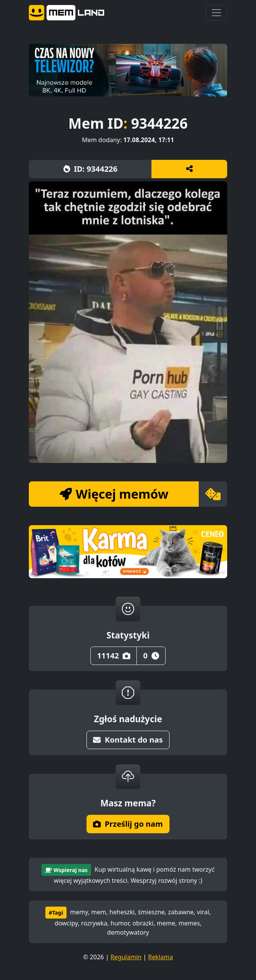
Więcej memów (114, 494)
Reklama (160, 957)
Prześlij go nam (128, 824)
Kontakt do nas (128, 740)
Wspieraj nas (66, 870)
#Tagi (56, 913)
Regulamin (126, 957)
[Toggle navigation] (216, 13)
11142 (114, 656)
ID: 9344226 (91, 169)
